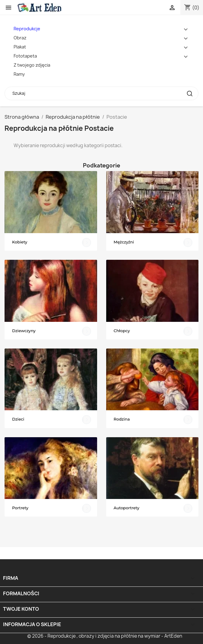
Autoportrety (127, 508)
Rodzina (122, 419)
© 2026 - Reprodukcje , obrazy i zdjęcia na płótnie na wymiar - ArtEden (105, 636)
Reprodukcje (27, 29)
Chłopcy (122, 331)
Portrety (20, 508)
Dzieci (18, 419)
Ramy (19, 74)
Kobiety (20, 242)
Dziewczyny (24, 331)
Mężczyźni (124, 242)
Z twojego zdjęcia (32, 65)
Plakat (20, 47)
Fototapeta (25, 56)
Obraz (20, 38)
